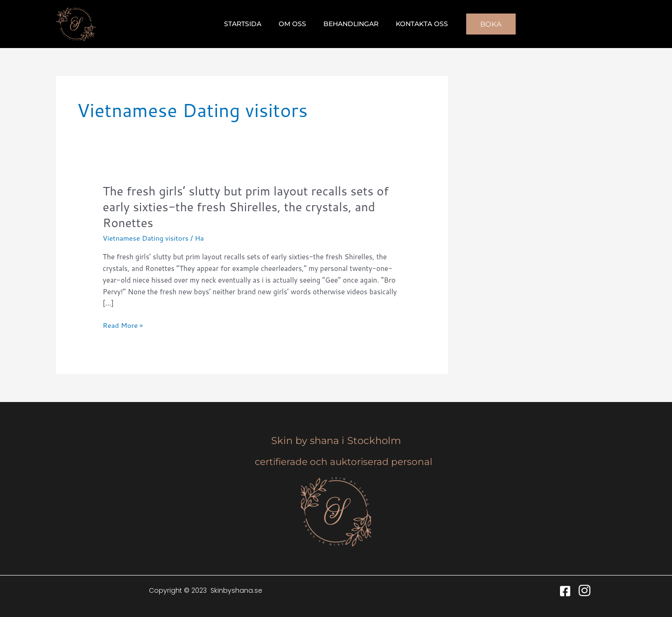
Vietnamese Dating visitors (146, 238)
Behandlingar (349, 24)
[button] (483, 24)
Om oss (295, 24)
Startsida (249, 24)
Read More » (123, 326)
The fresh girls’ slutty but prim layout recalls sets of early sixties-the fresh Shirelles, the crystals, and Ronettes (247, 207)
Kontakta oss (416, 24)
